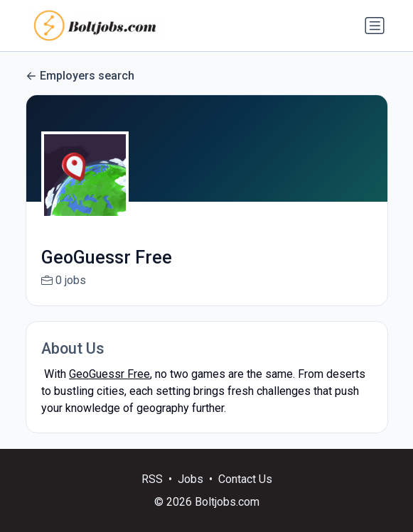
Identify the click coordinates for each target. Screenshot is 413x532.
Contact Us (245, 494)
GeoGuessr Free (109, 374)
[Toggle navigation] (375, 26)
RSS (152, 494)
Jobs (191, 494)
